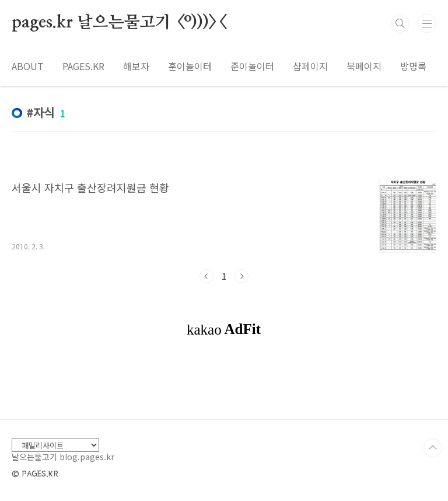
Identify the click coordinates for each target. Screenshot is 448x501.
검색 (400, 23)
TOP (433, 448)
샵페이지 (310, 66)
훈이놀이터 (190, 66)
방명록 (413, 66)
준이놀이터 (252, 66)
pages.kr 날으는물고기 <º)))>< (119, 23)
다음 (242, 276)
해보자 (136, 66)
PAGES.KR (83, 66)
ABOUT (28, 66)
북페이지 (364, 66)
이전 (206, 276)
